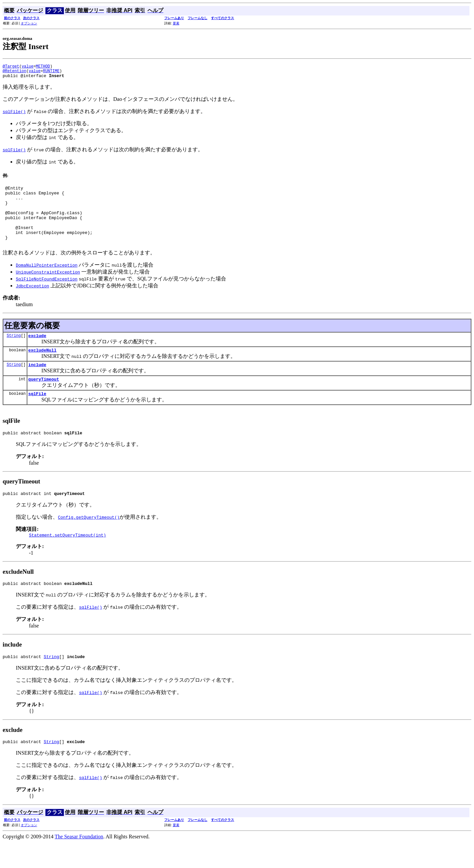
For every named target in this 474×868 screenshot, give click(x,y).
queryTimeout (44, 398)
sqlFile (37, 413)
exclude (37, 351)
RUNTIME (51, 73)
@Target (11, 67)
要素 (176, 23)
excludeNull (42, 367)
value (28, 67)
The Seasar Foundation (79, 862)
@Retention (14, 73)
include (37, 382)
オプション (29, 23)
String (14, 351)
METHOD (43, 67)
